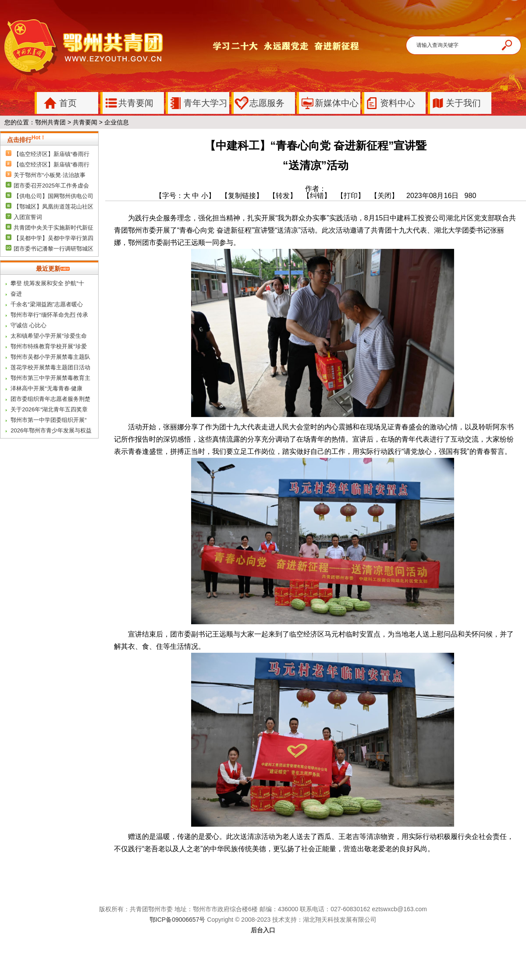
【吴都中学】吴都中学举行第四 (53, 238)
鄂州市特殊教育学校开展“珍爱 (48, 346)
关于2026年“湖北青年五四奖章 (49, 409)
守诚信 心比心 (28, 325)
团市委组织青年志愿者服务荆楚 (50, 399)
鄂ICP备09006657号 (178, 920)
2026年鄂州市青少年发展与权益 (51, 430)
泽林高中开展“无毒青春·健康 (46, 388)
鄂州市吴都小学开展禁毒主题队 (50, 357)
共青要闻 (128, 103)
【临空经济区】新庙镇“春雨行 (52, 154)
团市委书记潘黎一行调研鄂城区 (53, 249)
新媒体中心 (329, 103)
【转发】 (283, 196)
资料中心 (390, 103)
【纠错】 (317, 196)
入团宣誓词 (28, 217)
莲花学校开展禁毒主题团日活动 (50, 367)
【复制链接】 (242, 196)
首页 (57, 103)
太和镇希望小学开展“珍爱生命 (48, 336)
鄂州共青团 (50, 122)
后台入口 (263, 930)
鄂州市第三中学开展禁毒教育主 (50, 378)
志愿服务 (259, 103)
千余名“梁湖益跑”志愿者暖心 (47, 304)
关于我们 (455, 103)
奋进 (16, 294)
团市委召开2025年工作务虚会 (51, 186)
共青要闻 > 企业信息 (101, 122)
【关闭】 (387, 196)
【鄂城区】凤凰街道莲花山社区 (53, 207)
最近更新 (53, 269)
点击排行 (26, 140)
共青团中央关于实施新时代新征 (53, 228)
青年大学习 (198, 103)
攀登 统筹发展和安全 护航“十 (47, 283)
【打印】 (351, 196)
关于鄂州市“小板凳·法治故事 (50, 175)
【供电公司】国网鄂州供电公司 (53, 196)
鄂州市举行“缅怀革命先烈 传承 (49, 315)
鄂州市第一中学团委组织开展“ (48, 420)
